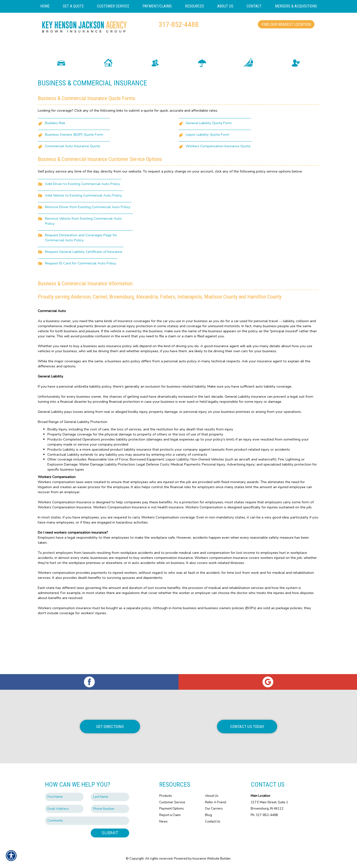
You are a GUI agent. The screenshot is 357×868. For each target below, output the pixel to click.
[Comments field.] (87, 821)
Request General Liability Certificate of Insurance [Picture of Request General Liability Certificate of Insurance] (84, 294)
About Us (212, 796)
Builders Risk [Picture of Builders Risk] (55, 165)
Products (166, 796)
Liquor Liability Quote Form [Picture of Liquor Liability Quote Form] (207, 177)
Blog (208, 815)
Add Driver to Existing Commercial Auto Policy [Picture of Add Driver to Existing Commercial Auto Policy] (83, 226)
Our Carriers (214, 809)
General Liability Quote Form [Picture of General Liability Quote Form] (209, 165)
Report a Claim (170, 815)
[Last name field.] (110, 797)
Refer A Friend (216, 802)
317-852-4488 (178, 24)
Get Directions (110, 727)
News (163, 822)
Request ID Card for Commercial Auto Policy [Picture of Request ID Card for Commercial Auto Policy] (81, 306)
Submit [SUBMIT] (110, 833)
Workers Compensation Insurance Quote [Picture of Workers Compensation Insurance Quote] (218, 188)
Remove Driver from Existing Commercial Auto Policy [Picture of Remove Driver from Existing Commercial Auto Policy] (88, 249)
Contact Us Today (247, 727)
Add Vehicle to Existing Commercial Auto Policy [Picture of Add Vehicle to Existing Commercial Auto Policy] (83, 238)
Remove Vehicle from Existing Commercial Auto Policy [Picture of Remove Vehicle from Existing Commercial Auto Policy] (83, 263)
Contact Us (213, 822)
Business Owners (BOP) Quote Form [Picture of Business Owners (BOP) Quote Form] (74, 177)
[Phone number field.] (110, 809)
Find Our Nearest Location (286, 24)
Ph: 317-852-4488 (264, 815)
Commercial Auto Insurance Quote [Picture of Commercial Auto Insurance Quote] (73, 188)
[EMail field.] (64, 809)
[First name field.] (64, 797)
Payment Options (172, 809)
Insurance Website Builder (212, 859)
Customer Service (172, 802)
